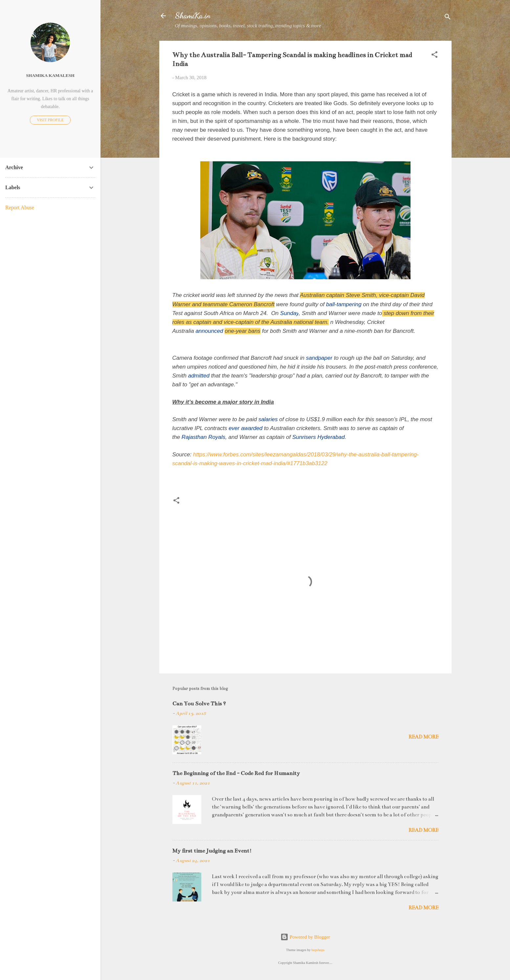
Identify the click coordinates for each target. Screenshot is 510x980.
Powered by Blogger (305, 937)
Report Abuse (20, 207)
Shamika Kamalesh (50, 75)
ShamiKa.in (193, 16)
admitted (199, 376)
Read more (423, 737)
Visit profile (50, 120)
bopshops (318, 950)
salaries (268, 419)
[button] (434, 56)
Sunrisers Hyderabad (319, 437)
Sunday (289, 313)
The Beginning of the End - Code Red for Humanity (236, 773)
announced (209, 331)
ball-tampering (344, 304)
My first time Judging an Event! (212, 851)
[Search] (448, 18)
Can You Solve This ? (199, 704)
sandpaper (319, 358)
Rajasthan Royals (203, 437)
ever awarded (245, 428)
